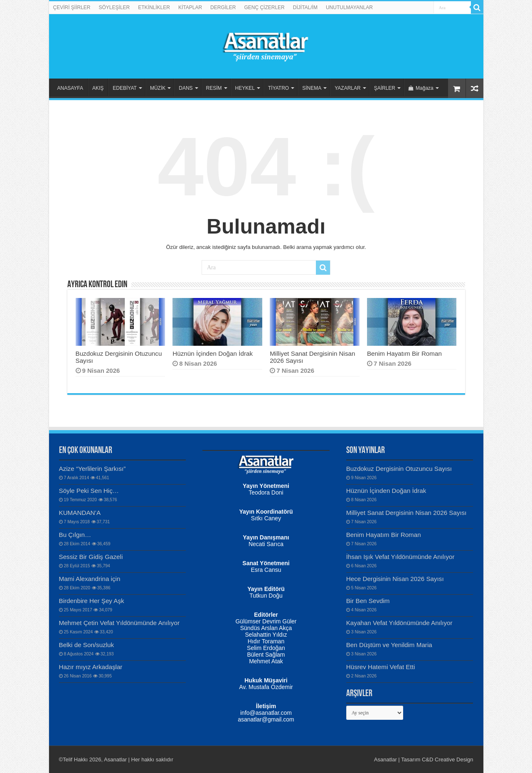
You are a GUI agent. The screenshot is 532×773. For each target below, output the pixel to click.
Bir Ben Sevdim (368, 601)
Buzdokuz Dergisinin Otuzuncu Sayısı (399, 469)
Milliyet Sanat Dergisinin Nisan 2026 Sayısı (406, 513)
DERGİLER (223, 7)
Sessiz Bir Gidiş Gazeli (91, 557)
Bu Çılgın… (75, 535)
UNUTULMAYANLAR (349, 7)
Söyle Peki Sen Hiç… (89, 491)
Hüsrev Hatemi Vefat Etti (381, 667)
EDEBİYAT (125, 88)
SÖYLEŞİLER (115, 7)
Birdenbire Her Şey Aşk (92, 601)
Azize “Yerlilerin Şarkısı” (92, 469)
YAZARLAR (347, 88)
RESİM (214, 88)
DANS (186, 88)
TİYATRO (278, 88)
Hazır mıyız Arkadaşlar (91, 667)
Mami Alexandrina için (90, 579)
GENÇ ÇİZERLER (264, 7)
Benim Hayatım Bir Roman (404, 353)
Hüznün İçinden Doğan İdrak (213, 353)
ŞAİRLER (385, 88)
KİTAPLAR (190, 7)
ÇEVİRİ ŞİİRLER (72, 7)
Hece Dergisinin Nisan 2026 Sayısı (395, 579)
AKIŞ (98, 88)
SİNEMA (312, 88)
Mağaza (421, 88)
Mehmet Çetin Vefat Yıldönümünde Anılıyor (119, 623)
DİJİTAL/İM (305, 7)
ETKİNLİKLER (154, 7)
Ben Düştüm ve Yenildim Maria (389, 645)
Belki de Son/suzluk (87, 645)
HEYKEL (245, 88)
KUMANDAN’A (80, 513)
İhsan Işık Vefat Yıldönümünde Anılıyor (400, 557)
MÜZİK (158, 88)
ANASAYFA (70, 88)
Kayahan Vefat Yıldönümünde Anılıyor (399, 623)
